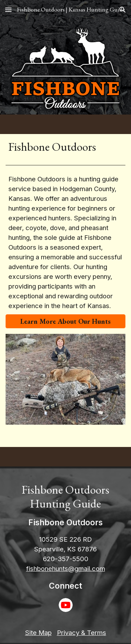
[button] (8, 10)
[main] (66, 147)
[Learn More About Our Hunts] (66, 321)
